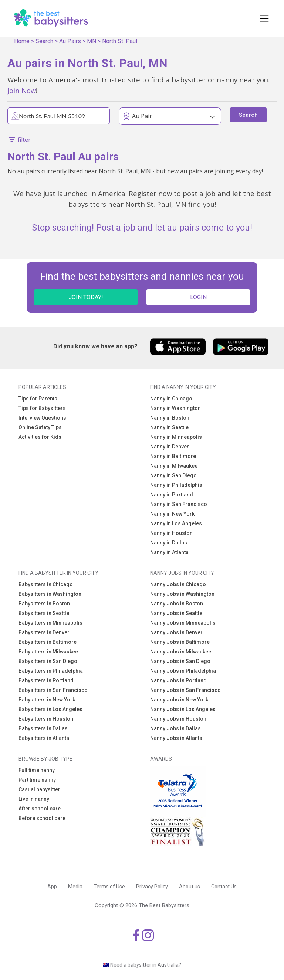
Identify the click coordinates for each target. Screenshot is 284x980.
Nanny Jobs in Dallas (175, 728)
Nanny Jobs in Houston (178, 719)
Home (22, 41)
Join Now (22, 90)
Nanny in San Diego (173, 475)
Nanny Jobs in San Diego (180, 661)
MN (92, 41)
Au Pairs (70, 41)
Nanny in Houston (171, 533)
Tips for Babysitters (42, 408)
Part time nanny (37, 780)
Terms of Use (109, 887)
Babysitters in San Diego (48, 661)
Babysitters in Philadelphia (51, 671)
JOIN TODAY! (86, 297)
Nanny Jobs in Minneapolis (183, 623)
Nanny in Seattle (169, 427)
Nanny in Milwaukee (174, 466)
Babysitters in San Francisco (53, 690)
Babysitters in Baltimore (48, 642)
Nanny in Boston (170, 418)
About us (190, 887)
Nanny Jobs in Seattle (176, 613)
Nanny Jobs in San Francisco (185, 690)
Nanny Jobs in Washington (182, 594)
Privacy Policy (152, 887)
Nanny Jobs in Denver (176, 632)
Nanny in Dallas (169, 543)
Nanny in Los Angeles (176, 523)
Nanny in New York (172, 514)
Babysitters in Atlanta (44, 738)
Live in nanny (34, 799)
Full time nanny (37, 770)
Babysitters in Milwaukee (48, 652)
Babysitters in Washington (50, 594)
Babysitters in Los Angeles (50, 709)
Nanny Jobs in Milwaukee (181, 652)
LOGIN (198, 297)
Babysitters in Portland (46, 680)
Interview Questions (42, 418)
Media (75, 887)
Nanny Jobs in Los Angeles (183, 709)
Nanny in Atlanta (169, 552)
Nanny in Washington (175, 408)
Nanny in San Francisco (179, 504)
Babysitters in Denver (44, 632)
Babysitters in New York (47, 700)
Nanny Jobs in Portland (178, 680)
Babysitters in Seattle (44, 613)
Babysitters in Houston (46, 719)
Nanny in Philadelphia (176, 485)
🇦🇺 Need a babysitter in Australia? (142, 965)
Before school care (42, 818)
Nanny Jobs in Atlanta (176, 738)
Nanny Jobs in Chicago (178, 584)
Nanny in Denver (170, 447)
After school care (40, 809)
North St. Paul (120, 41)
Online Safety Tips (40, 427)
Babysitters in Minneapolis (50, 623)
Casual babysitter (39, 789)
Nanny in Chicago (171, 399)
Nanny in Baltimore (173, 456)
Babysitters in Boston (44, 604)
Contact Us (224, 887)
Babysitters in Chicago (46, 584)
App (52, 887)
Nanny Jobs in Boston (177, 604)
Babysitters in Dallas (43, 728)
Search (44, 41)
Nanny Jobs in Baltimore (180, 642)
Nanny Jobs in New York (179, 700)
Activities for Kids (40, 437)
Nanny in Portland (172, 495)
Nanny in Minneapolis (176, 437)
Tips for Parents (38, 399)
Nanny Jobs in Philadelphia (183, 671)
